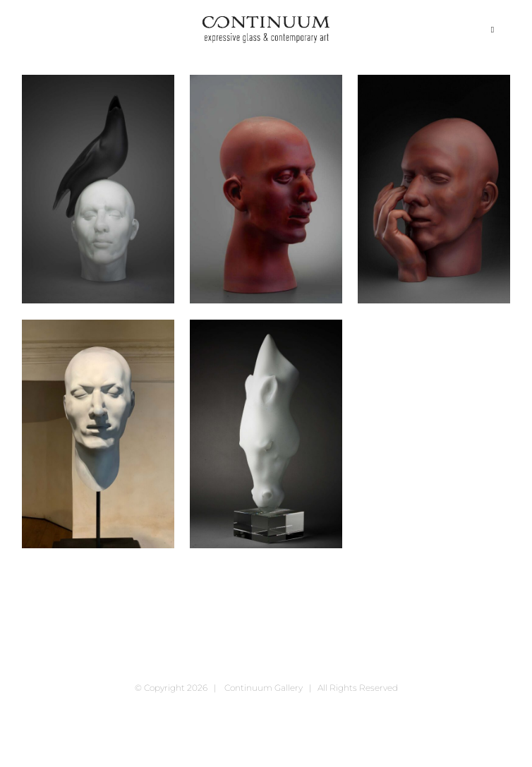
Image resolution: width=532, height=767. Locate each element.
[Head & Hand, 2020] (434, 190)
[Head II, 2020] (98, 435)
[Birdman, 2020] (98, 190)
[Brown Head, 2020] (266, 190)
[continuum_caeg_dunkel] (266, 22)
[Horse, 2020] (266, 435)
